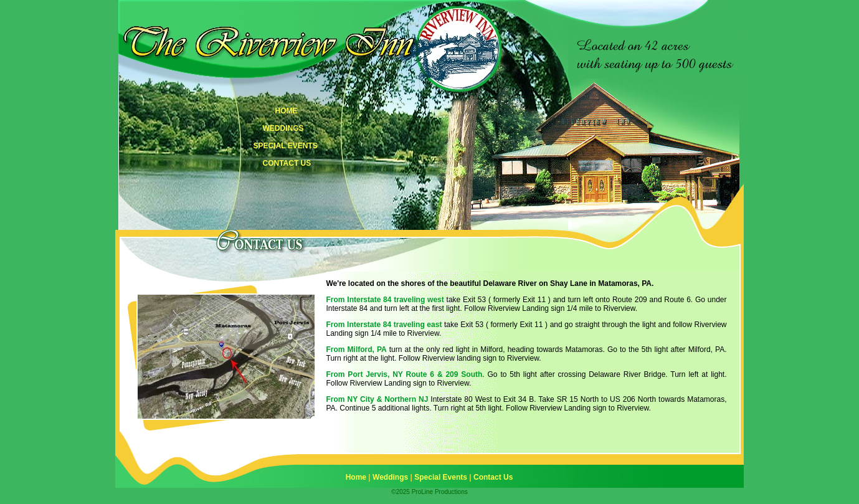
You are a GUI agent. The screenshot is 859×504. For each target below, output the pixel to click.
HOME (287, 111)
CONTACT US (287, 163)
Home (356, 477)
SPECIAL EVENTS (286, 146)
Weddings (390, 477)
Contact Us (493, 477)
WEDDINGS (283, 128)
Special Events (441, 477)
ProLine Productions (440, 492)
